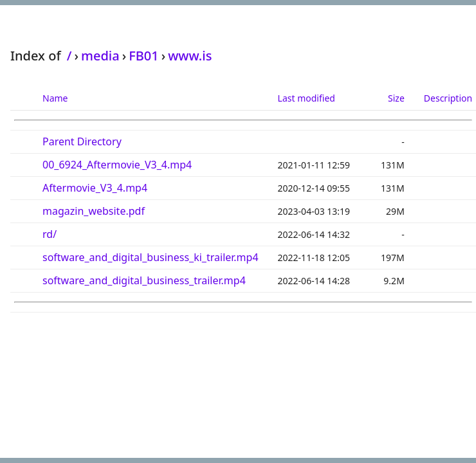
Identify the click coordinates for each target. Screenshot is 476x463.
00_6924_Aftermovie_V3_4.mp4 (117, 165)
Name (55, 98)
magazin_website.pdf (94, 211)
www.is (190, 56)
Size (396, 98)
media (100, 56)
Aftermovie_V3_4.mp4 (95, 188)
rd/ (50, 234)
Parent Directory (82, 141)
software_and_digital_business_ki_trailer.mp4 (151, 257)
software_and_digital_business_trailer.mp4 (144, 280)
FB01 (144, 56)
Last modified (307, 98)
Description (448, 98)
